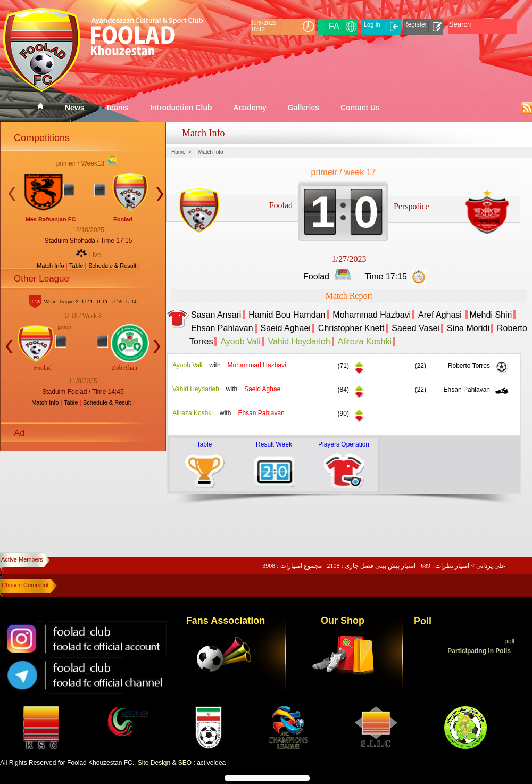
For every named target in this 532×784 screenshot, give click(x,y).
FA (334, 26)
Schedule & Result (113, 266)
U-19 (102, 302)
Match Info (51, 266)
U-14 (131, 302)
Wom (50, 302)
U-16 (117, 302)
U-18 (35, 302)
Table (77, 266)
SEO (185, 763)
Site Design (154, 763)
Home (178, 152)
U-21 (87, 302)
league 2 (69, 302)
